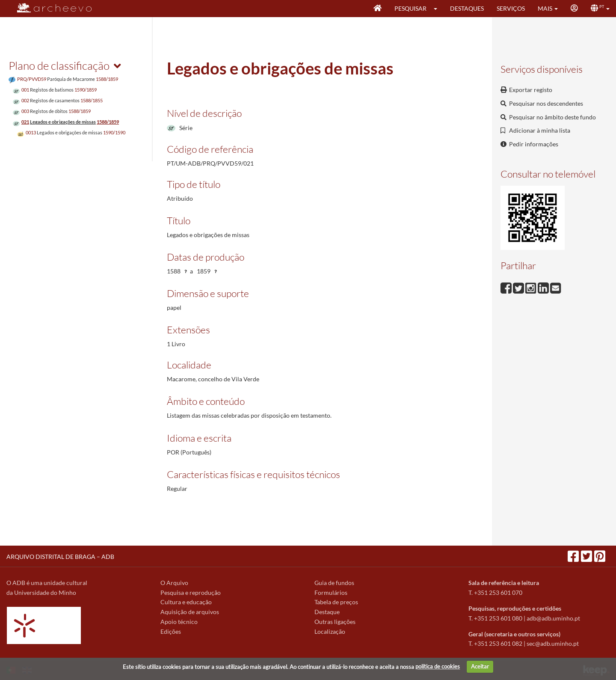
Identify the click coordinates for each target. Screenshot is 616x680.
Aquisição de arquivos (190, 612)
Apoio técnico (179, 622)
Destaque (327, 612)
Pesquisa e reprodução (191, 592)
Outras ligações (335, 622)
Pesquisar (410, 8)
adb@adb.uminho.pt (553, 618)
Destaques (467, 8)
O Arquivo (174, 583)
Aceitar (480, 666)
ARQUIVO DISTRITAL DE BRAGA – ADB (60, 557)
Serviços (511, 8)
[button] (438, 9)
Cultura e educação (186, 602)
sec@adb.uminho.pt (553, 643)
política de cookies (438, 666)
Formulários (331, 592)
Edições (171, 631)
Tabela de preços (336, 602)
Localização (330, 631)
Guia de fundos (334, 583)
